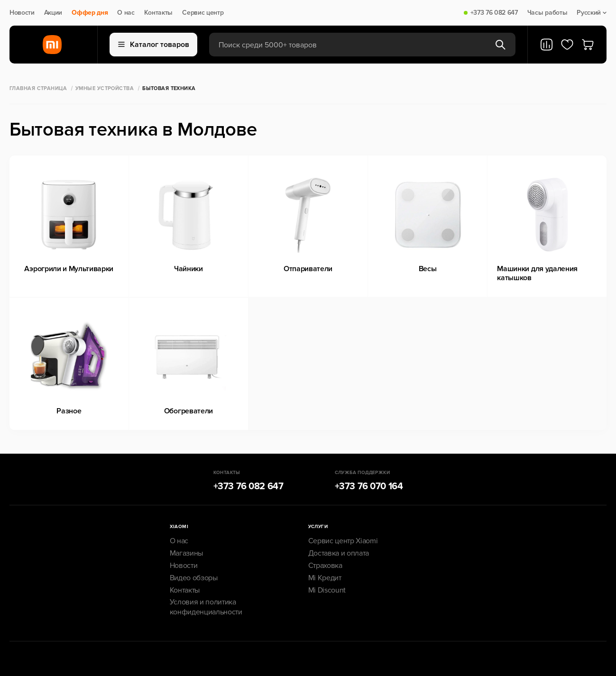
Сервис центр (203, 13)
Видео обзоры (194, 578)
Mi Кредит (325, 578)
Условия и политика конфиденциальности (206, 607)
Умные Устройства (105, 88)
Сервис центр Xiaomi (343, 541)
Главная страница (38, 88)
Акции (53, 13)
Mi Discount (327, 590)
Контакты (158, 13)
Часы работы (547, 13)
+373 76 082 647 (494, 13)
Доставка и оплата (339, 553)
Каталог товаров (154, 45)
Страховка (325, 566)
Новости (22, 13)
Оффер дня (90, 13)
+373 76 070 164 (369, 486)
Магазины (186, 553)
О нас (126, 13)
